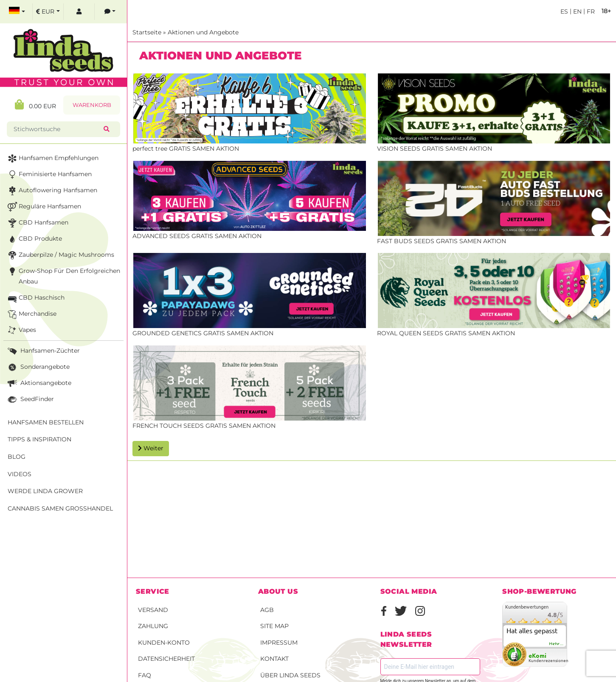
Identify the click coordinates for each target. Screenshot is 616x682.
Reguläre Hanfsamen (44, 207)
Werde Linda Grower (45, 491)
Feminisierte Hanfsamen (49, 175)
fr (590, 11)
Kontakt (274, 659)
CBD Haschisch (35, 298)
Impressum (279, 643)
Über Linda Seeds (290, 675)
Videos (20, 474)
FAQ (145, 675)
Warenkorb (92, 105)
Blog (17, 457)
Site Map (274, 626)
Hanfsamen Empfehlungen (52, 159)
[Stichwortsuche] (57, 129)
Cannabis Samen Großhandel (60, 508)
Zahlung (153, 626)
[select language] (17, 12)
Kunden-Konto (164, 643)
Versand (153, 610)
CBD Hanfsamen (37, 223)
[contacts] (110, 12)
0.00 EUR (35, 105)
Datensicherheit (166, 659)
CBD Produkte (34, 239)
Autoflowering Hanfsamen (52, 191)
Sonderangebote (38, 367)
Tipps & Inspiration (39, 439)
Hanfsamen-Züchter (43, 351)
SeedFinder (30, 400)
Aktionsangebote (39, 383)
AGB (267, 610)
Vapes (21, 330)
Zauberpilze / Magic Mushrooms (60, 255)
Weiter (151, 448)
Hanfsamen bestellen (46, 422)
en (577, 11)
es (564, 11)
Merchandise (31, 314)
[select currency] (48, 12)
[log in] (79, 12)
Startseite (147, 32)
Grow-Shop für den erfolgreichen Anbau (63, 276)
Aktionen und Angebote (203, 32)
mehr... (557, 644)
